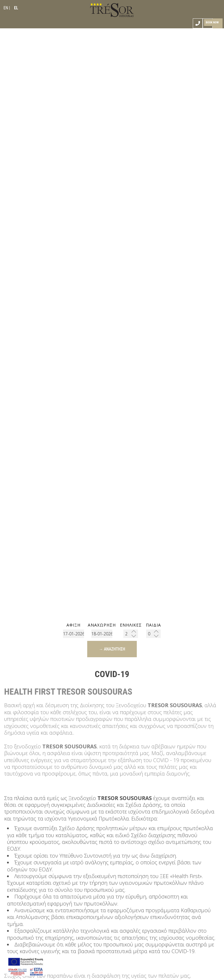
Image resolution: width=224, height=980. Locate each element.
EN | (7, 8)
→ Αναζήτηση (112, 649)
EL (16, 8)
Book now (212, 22)
